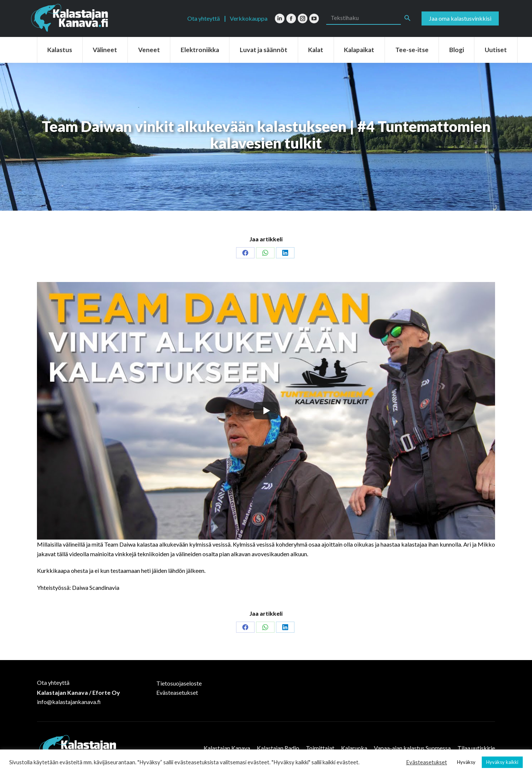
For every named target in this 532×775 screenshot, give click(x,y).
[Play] (266, 411)
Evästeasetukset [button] (427, 762)
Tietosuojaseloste (179, 683)
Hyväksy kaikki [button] (502, 762)
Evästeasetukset (177, 692)
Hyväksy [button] (466, 762)
